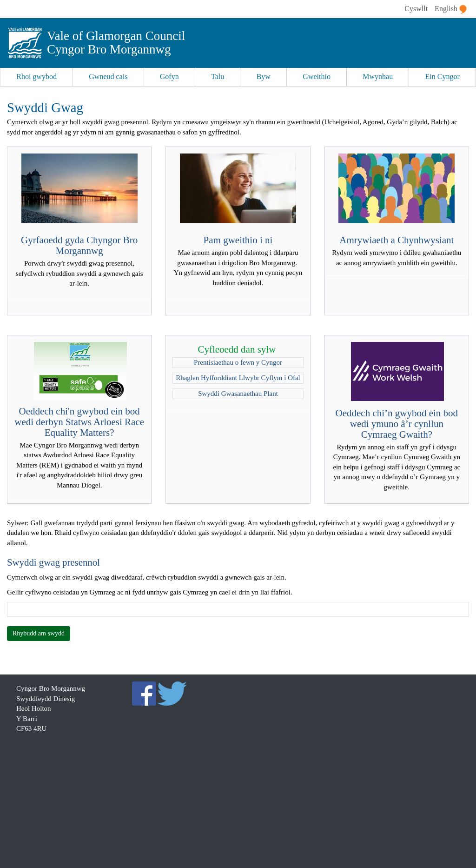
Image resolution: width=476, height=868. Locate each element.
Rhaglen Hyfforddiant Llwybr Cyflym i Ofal (238, 378)
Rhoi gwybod (36, 77)
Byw (264, 77)
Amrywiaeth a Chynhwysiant (397, 240)
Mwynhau (378, 77)
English (451, 9)
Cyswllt (416, 9)
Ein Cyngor (443, 77)
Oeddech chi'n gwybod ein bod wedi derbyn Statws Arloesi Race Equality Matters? (79, 422)
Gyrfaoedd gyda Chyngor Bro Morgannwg (79, 245)
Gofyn (169, 77)
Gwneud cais (108, 77)
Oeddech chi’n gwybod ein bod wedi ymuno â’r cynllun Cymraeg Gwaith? (397, 424)
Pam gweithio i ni (238, 240)
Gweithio (317, 77)
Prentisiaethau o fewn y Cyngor (238, 362)
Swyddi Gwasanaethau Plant (238, 394)
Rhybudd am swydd (39, 633)
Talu (218, 77)
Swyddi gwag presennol (53, 562)
